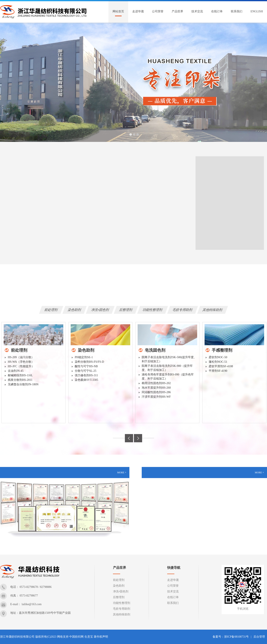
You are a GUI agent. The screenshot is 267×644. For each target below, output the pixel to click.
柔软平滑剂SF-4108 (221, 366)
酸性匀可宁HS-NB (86, 366)
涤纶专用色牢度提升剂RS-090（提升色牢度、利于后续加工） (168, 377)
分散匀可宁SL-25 (86, 371)
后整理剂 (126, 310)
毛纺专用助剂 (183, 310)
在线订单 (217, 11)
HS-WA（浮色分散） (21, 362)
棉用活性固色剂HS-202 (156, 383)
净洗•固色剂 (100, 310)
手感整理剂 (222, 350)
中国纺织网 (76, 637)
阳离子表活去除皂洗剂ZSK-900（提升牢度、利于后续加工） (167, 368)
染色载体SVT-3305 (86, 380)
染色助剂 (75, 310)
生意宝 (89, 637)
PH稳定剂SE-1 (84, 357)
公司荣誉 (158, 11)
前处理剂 (51, 310)
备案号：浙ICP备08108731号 (231, 637)
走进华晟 (138, 11)
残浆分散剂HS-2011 (20, 380)
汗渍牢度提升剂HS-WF (156, 397)
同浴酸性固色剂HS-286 (156, 392)
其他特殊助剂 (213, 310)
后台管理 (259, 637)
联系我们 (237, 11)
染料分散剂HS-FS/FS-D (89, 362)
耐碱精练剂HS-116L (20, 375)
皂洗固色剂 (155, 350)
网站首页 (118, 11)
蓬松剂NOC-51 (218, 362)
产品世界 (177, 11)
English (257, 11)
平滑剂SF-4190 (218, 371)
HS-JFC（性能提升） (21, 366)
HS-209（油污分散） (21, 357)
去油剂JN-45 (16, 371)
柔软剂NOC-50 (218, 357)
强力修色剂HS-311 (86, 375)
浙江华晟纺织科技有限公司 (17, 637)
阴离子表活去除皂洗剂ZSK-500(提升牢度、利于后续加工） (169, 359)
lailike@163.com (32, 604)
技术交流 (197, 11)
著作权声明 (101, 637)
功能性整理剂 (153, 310)
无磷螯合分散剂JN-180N (23, 384)
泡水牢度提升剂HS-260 (156, 388)
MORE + (122, 473)
